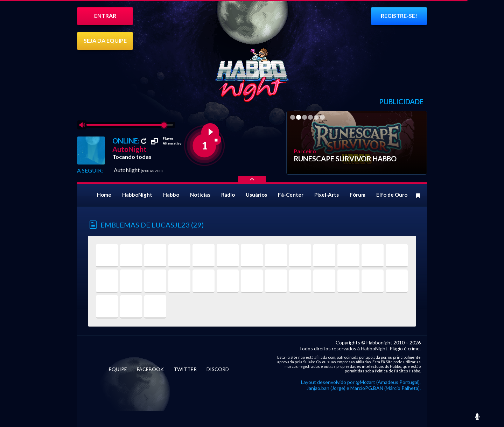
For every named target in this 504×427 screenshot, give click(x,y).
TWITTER (185, 369)
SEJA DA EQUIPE (105, 40)
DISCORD (218, 369)
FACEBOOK (150, 369)
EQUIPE (118, 369)
